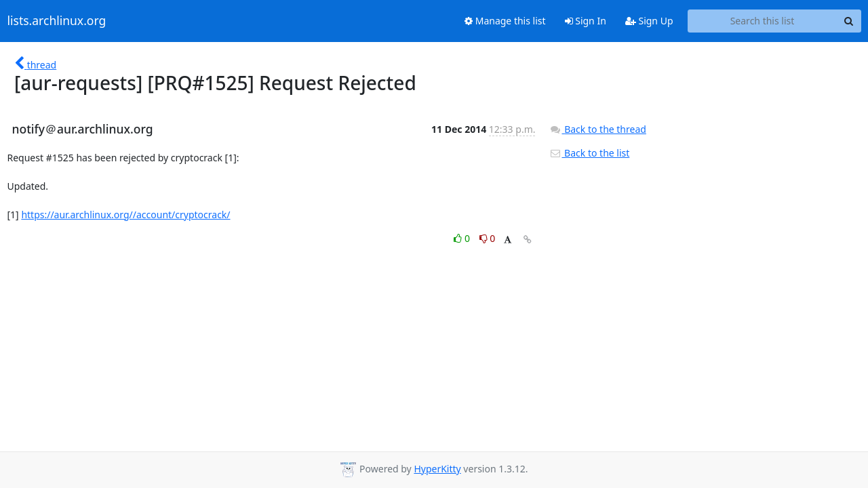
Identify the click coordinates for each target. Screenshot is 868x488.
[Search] (849, 21)
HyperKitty (437, 469)
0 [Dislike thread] (488, 238)
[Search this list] (763, 21)
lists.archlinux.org (57, 21)
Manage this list (505, 21)
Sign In (586, 21)
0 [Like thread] (463, 238)
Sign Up (649, 21)
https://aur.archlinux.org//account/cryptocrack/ (125, 215)
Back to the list (589, 153)
